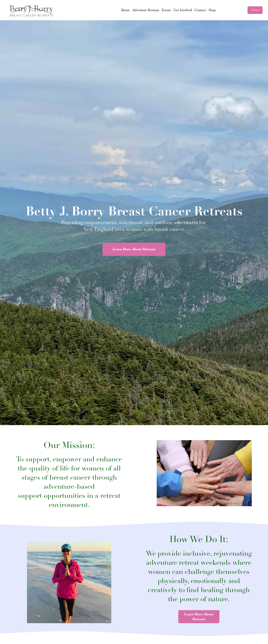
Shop (212, 10)
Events (166, 10)
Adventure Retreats (146, 10)
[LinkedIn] (241, 10)
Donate (255, 10)
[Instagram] (229, 10)
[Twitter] (235, 10)
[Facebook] (222, 10)
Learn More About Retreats (134, 249)
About (125, 10)
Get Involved (183, 10)
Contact (200, 10)
